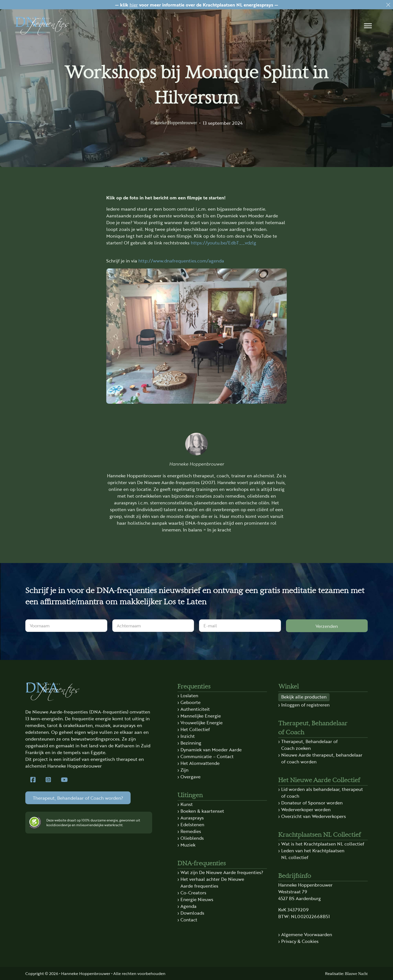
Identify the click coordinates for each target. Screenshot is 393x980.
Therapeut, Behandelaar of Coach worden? (78, 798)
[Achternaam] (153, 626)
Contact (189, 919)
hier (134, 5)
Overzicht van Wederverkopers (314, 816)
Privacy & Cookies (300, 941)
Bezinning (191, 743)
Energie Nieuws (197, 899)
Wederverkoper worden (306, 809)
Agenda (188, 906)
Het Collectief (195, 729)
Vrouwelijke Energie (202, 722)
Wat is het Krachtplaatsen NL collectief (323, 844)
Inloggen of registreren (305, 705)
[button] (368, 26)
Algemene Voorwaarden (307, 934)
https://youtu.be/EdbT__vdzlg (223, 242)
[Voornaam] (66, 626)
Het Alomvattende (200, 763)
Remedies (191, 831)
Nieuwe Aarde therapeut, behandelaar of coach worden (322, 758)
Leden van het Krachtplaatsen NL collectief (313, 854)
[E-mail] (240, 626)
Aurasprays (192, 817)
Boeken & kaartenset (202, 811)
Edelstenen (192, 824)
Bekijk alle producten (304, 696)
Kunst (187, 804)
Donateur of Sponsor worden (312, 802)
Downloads (192, 913)
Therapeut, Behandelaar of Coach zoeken (309, 744)
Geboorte (190, 702)
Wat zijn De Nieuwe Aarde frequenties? (222, 872)
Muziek (188, 845)
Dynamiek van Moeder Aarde (211, 749)
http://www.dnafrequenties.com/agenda (181, 260)
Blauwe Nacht (356, 974)
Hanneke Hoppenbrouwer (174, 123)
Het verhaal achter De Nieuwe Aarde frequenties (212, 882)
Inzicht (188, 736)
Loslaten (189, 695)
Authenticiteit (195, 709)
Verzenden (327, 626)
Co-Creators (193, 892)
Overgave (190, 776)
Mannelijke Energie (201, 716)
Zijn (184, 770)
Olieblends (192, 838)
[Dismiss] (388, 5)
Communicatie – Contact (207, 756)
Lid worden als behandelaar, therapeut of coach (322, 792)
